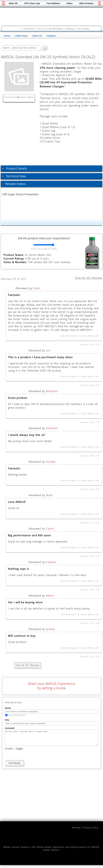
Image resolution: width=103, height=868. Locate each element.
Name (8, 708)
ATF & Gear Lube (32, 3)
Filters (70, 3)
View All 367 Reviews (27, 665)
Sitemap (76, 831)
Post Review (15, 766)
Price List (42, 29)
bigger (20, 751)
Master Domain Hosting (16, 850)
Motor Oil (13, 3)
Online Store (29, 29)
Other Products (86, 3)
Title (7, 720)
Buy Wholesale (56, 29)
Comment (10, 728)
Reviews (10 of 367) (17, 278)
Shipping (70, 29)
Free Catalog (83, 29)
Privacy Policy (91, 831)
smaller (9, 751)
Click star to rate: (13, 702)
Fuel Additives (53, 3)
